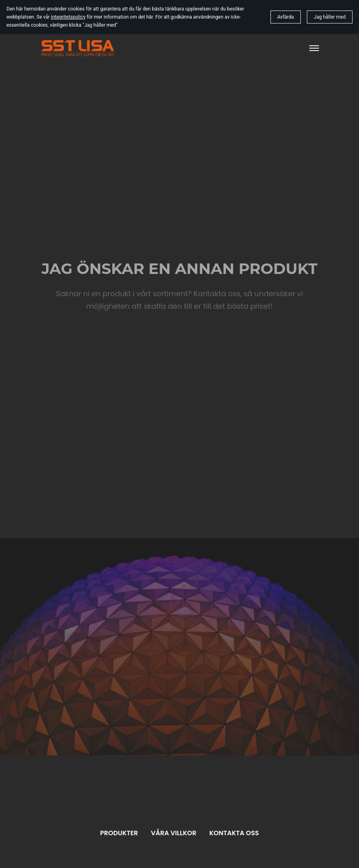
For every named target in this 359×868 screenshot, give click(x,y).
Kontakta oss (234, 833)
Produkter (119, 833)
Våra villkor (173, 833)
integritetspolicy (68, 17)
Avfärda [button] (286, 17)
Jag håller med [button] (330, 17)
